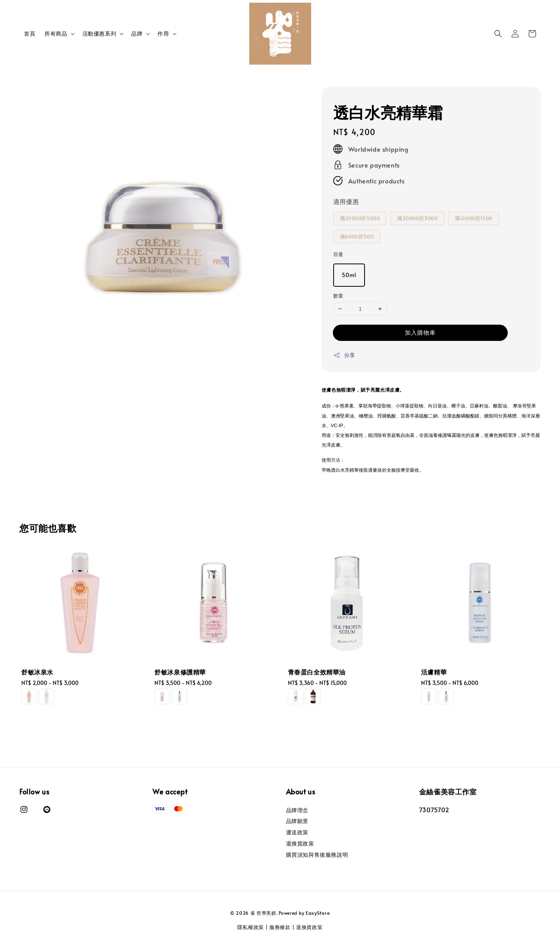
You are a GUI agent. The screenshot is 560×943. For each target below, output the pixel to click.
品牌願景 (297, 821)
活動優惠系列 (99, 34)
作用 (163, 34)
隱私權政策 (251, 927)
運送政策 (297, 832)
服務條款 (280, 927)
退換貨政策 (300, 843)
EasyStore (318, 913)
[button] (498, 34)
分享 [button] (344, 355)
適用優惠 (346, 201)
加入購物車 (420, 332)
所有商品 (56, 34)
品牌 (137, 34)
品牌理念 (297, 810)
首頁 (30, 33)
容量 (338, 254)
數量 (338, 296)
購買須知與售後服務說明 (317, 855)
